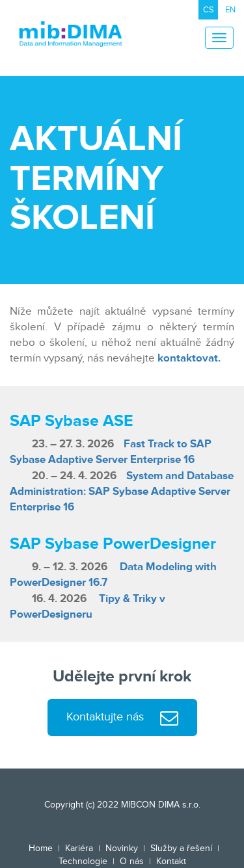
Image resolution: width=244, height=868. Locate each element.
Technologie (83, 861)
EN (230, 10)
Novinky (122, 848)
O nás (132, 861)
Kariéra (79, 848)
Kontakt (171, 861)
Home (41, 848)
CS (209, 10)
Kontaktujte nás (122, 718)
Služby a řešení (181, 848)
